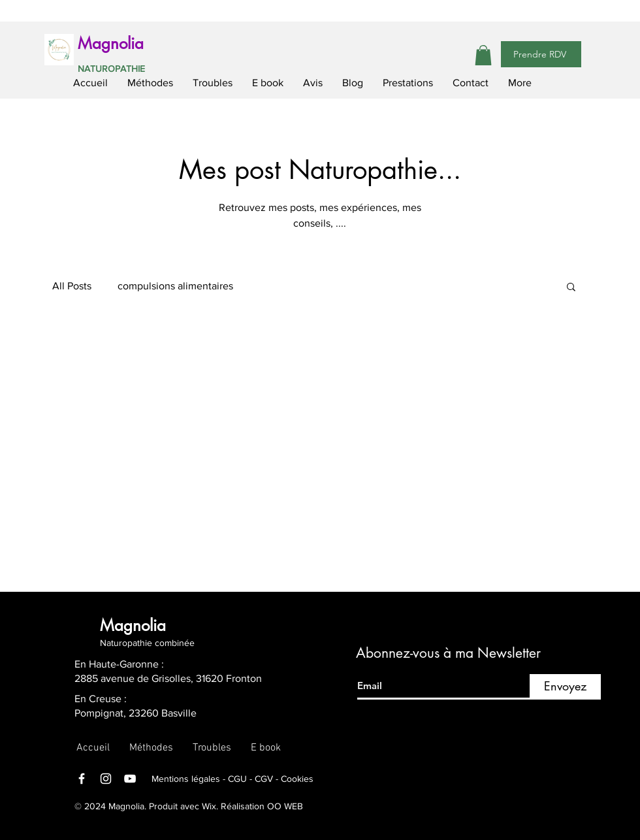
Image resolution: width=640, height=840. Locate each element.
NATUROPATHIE (111, 69)
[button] (483, 55)
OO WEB (285, 806)
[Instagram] (106, 779)
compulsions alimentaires (175, 286)
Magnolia (111, 43)
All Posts (72, 286)
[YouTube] (130, 779)
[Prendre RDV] (541, 54)
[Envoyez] (565, 687)
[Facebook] (82, 779)
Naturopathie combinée (147, 643)
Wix (208, 806)
